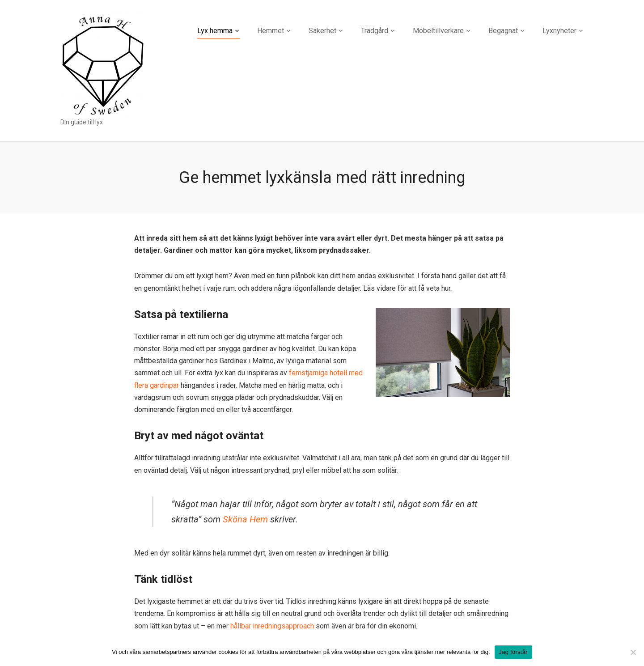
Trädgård (375, 31)
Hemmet (271, 31)
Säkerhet (322, 31)
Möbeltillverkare (438, 31)
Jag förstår (513, 652)
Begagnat (503, 31)
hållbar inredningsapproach (272, 626)
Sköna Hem (245, 519)
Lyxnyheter (559, 31)
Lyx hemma (215, 31)
